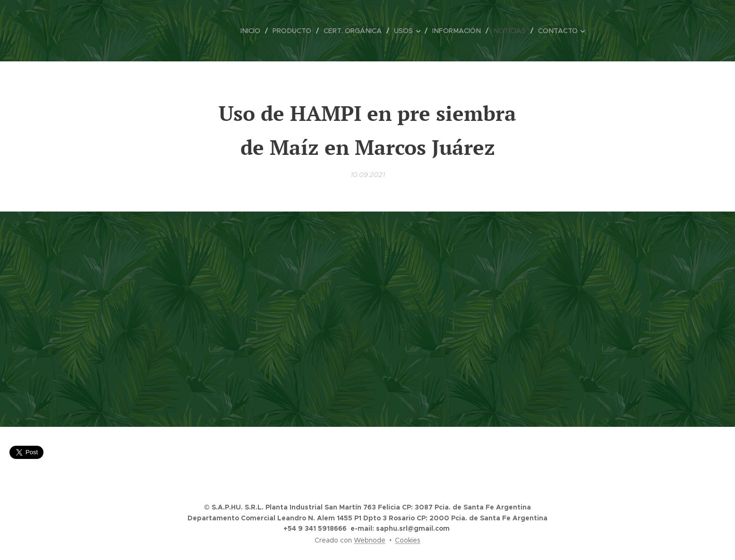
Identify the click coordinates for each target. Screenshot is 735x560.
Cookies (408, 540)
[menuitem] (258, 31)
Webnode (370, 540)
